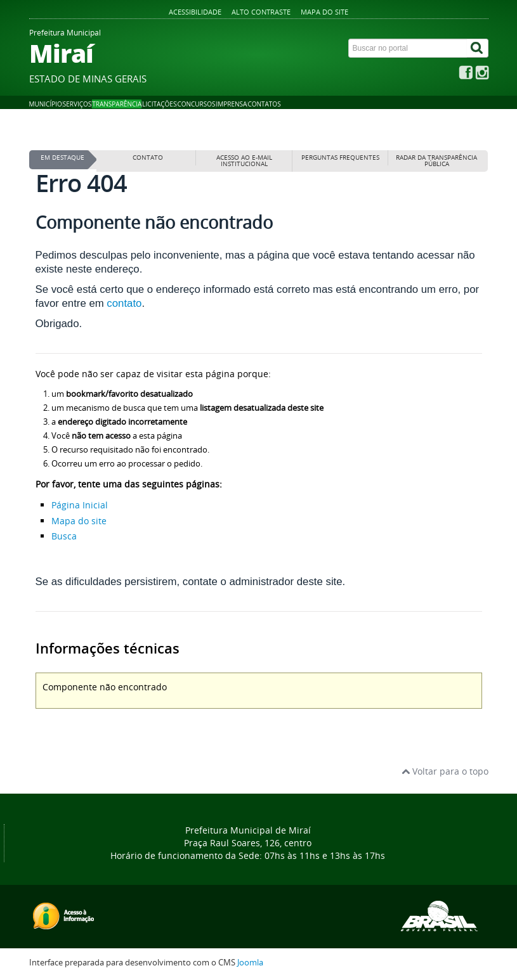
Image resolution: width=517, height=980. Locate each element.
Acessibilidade (195, 12)
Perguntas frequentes (340, 158)
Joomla (250, 963)
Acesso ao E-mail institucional (244, 161)
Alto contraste (261, 12)
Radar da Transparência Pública (436, 161)
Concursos (196, 104)
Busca (64, 536)
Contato (148, 158)
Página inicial (59, 134)
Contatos (264, 104)
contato (124, 303)
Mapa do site (324, 12)
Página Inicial (80, 505)
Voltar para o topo (445, 771)
